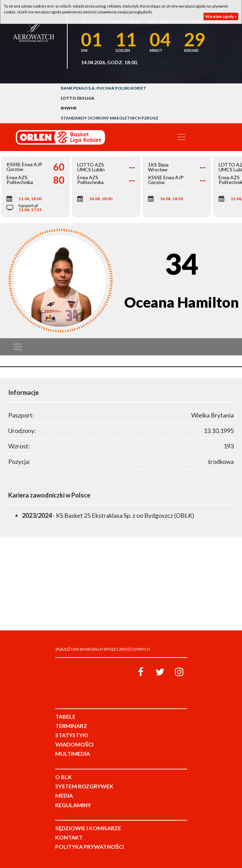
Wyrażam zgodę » (221, 16)
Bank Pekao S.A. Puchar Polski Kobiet (103, 88)
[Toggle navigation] (181, 137)
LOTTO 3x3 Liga (78, 98)
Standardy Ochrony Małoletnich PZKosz (110, 118)
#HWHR (69, 108)
